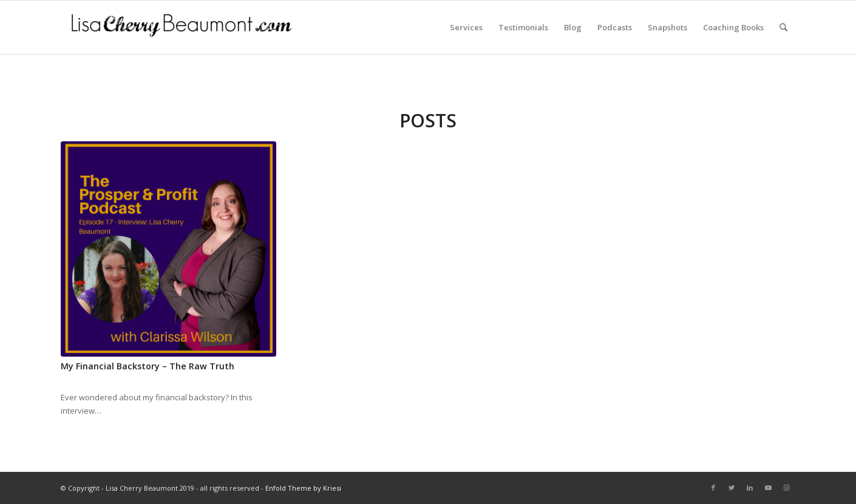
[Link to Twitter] (732, 488)
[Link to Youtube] (768, 488)
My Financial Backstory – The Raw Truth (148, 366)
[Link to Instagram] (786, 488)
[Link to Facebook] (713, 488)
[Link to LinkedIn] (750, 488)
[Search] (783, 27)
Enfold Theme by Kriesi (303, 488)
